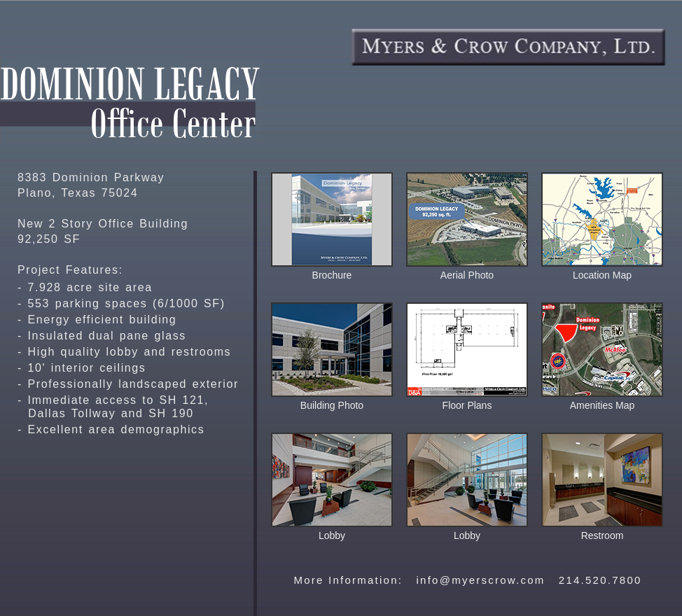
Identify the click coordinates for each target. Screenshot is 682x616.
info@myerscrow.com (480, 580)
